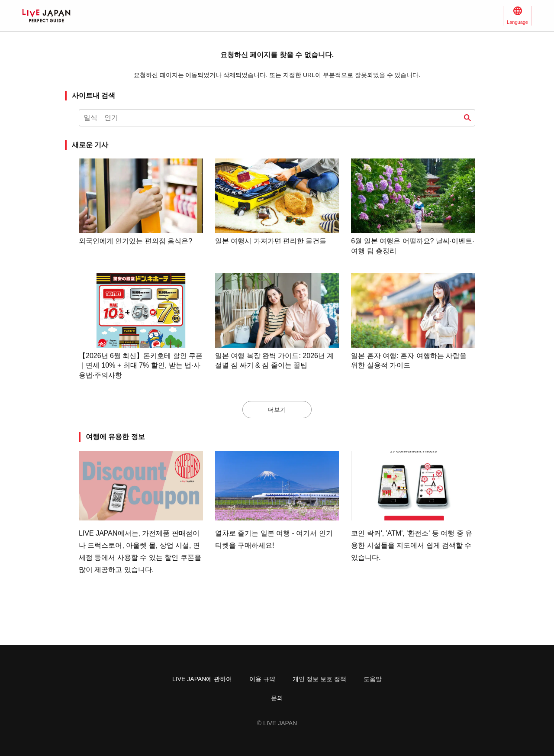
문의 (277, 698)
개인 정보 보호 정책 (319, 679)
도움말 (373, 679)
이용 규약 (262, 679)
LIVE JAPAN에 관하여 (202, 679)
